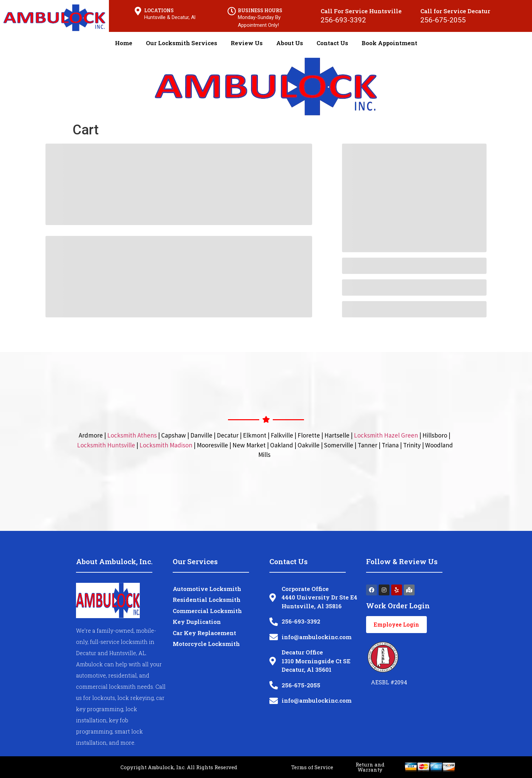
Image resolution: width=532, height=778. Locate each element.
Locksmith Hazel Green (386, 435)
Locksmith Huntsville (106, 445)
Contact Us (332, 43)
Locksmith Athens (132, 435)
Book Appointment (389, 43)
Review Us (247, 43)
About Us (290, 43)
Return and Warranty (370, 767)
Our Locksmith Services (182, 43)
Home (124, 43)
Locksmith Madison (166, 445)
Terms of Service (312, 767)
